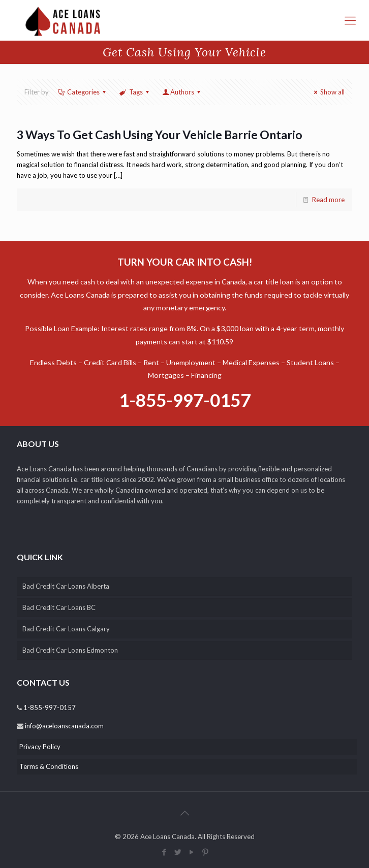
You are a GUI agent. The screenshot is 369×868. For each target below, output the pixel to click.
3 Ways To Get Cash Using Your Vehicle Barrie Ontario (160, 135)
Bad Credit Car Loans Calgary (66, 629)
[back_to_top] (184, 813)
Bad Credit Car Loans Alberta (66, 586)
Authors (182, 92)
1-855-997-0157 (185, 400)
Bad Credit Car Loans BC (59, 607)
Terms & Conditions (49, 766)
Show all (328, 92)
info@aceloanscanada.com (64, 726)
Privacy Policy (40, 747)
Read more (328, 200)
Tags (135, 92)
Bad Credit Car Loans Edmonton (70, 650)
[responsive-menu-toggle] (350, 20)
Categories (83, 92)
